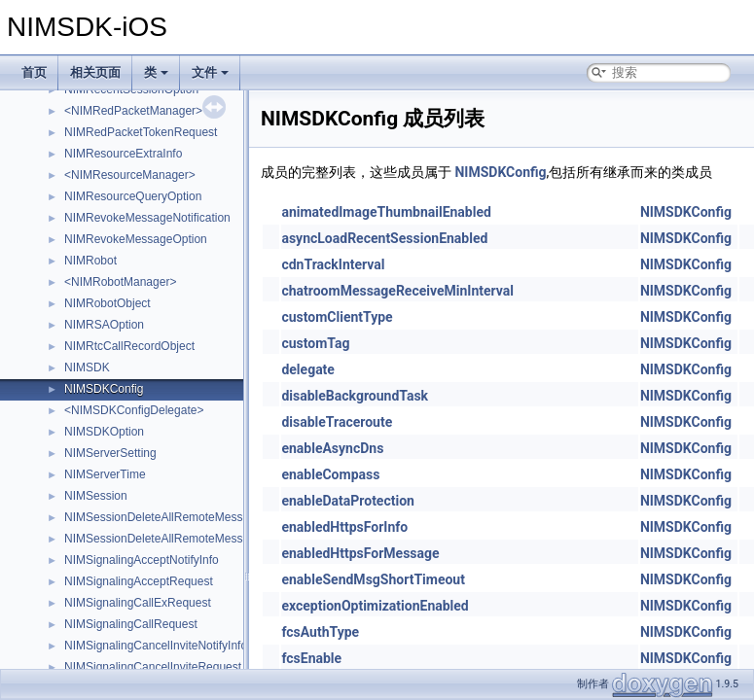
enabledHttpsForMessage (360, 553)
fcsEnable (311, 658)
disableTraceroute (337, 422)
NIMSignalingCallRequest (131, 624)
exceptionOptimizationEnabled (375, 606)
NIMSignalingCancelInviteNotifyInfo (156, 646)
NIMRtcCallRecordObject (129, 346)
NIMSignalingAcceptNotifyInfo (142, 560)
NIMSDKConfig (104, 389)
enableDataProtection (348, 501)
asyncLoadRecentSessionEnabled (384, 238)
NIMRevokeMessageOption (136, 239)
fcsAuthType (320, 632)
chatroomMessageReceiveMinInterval (397, 291)
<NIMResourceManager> (130, 175)
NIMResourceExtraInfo (123, 154)
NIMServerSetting (110, 453)
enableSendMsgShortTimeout (373, 579)
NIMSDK (87, 367)
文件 (210, 72)
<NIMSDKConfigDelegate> (134, 410)
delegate (308, 369)
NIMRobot (90, 261)
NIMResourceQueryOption (133, 196)
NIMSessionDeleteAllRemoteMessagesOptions (186, 539)
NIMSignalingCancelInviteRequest (153, 667)
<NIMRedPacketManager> (133, 111)
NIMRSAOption (104, 325)
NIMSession (96, 496)
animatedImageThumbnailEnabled (386, 212)
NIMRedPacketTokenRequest (141, 132)
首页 (34, 72)
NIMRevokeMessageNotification (147, 218)
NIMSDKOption (104, 432)
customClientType (337, 317)
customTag (315, 343)
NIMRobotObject (108, 303)
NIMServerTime (105, 474)
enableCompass (330, 474)
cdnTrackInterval (333, 264)
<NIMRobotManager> (120, 282)
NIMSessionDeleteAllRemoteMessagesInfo (176, 517)
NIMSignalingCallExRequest (138, 603)
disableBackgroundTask (355, 396)
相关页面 (95, 72)
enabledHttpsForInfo (344, 527)
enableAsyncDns (332, 448)
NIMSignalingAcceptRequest (139, 581)
